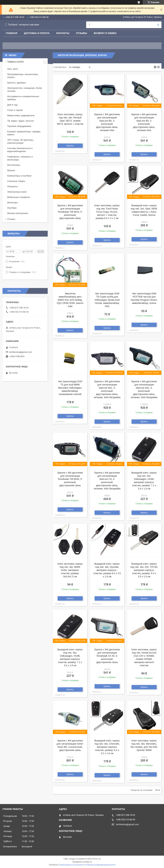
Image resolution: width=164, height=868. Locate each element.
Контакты (63, 33)
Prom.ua (97, 859)
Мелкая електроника (18, 213)
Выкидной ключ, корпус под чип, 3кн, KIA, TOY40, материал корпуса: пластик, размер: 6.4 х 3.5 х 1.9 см (144, 570)
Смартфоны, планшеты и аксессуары (20, 158)
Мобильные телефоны (19, 197)
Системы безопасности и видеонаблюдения (20, 150)
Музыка (11, 170)
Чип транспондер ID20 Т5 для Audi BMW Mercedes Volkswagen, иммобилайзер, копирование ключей (70, 388)
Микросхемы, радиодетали (21, 115)
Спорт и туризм (15, 110)
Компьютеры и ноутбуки (19, 176)
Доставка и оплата (37, 33)
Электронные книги (17, 192)
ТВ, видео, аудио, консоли (20, 121)
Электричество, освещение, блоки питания (25, 89)
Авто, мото (13, 69)
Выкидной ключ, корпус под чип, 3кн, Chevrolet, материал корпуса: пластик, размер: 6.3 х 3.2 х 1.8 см (107, 747)
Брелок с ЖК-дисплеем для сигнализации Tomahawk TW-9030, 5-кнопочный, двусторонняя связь (70, 479)
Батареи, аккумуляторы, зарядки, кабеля (24, 133)
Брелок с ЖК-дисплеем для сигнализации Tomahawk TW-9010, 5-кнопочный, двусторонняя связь (70, 212)
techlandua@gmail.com (21, 352)
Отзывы (81, 33)
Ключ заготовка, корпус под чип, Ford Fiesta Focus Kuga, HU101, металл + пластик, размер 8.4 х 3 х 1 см (107, 212)
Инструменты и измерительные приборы (23, 98)
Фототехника (14, 165)
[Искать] (158, 25)
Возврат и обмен (105, 33)
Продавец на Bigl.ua (82, 862)
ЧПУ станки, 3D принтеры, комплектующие (20, 141)
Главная (12, 33)
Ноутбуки (12, 208)
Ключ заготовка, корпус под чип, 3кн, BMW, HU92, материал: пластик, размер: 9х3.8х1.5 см (70, 570)
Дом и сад (12, 105)
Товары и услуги (15, 61)
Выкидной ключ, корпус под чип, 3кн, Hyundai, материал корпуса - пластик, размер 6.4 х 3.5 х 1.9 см (107, 570)
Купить (70, 146)
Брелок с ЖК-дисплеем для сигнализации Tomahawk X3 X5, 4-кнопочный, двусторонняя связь (107, 656)
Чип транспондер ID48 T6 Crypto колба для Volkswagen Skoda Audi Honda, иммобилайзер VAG (107, 300)
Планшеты (13, 186)
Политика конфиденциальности (100, 865)
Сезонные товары (16, 181)
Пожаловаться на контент (71, 865)
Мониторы (12, 203)
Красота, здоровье (17, 83)
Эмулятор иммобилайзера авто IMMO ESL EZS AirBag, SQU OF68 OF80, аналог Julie (70, 300)
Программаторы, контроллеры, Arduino (23, 76)
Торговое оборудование (19, 126)
